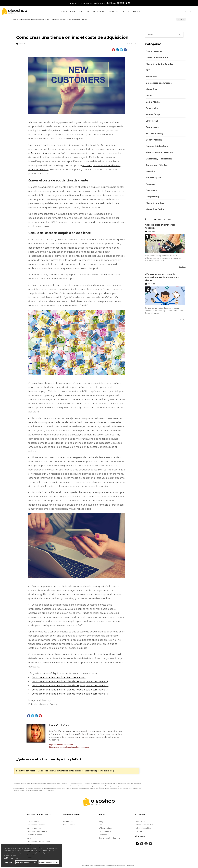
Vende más (32, 838)
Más (136, 11)
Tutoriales (151, 77)
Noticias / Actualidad (157, 146)
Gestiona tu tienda (35, 835)
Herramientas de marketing (38, 841)
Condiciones (140, 821)
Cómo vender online (157, 58)
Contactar (103, 835)
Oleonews (151, 190)
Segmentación (154, 140)
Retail (149, 96)
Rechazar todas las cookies (26, 862)
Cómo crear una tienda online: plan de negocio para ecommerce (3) (70, 690)
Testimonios (68, 821)
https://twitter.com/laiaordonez (62, 744)
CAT (179, 11)
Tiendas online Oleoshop (159, 152)
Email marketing (155, 134)
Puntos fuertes (33, 821)
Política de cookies (143, 828)
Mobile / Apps (153, 115)
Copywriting (152, 197)
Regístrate (21, 771)
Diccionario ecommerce (159, 83)
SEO (148, 70)
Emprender (152, 108)
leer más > (182, 267)
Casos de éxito (154, 51)
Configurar (10, 862)
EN (190, 11)
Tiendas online (69, 825)
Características (72, 11)
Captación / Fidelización (159, 159)
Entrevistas (152, 121)
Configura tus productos (37, 831)
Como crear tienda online (110, 838)
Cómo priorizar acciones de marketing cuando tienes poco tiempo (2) (162, 277)
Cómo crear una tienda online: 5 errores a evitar (59, 677)
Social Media (153, 102)
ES (185, 11)
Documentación (106, 831)
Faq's (101, 825)
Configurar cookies (73, 866)
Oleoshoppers (96, 11)
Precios (114, 11)
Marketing (151, 89)
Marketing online (155, 203)
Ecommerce (152, 127)
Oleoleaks (139, 831)
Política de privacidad (144, 825)
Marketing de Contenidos (160, 64)
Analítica (151, 171)
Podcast (150, 184)
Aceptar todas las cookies (49, 862)
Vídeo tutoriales (106, 828)
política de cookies (12, 858)
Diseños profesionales (36, 825)
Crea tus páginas (34, 828)
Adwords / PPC (154, 178)
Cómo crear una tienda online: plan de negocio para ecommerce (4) (70, 694)
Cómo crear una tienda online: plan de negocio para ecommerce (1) (70, 681)
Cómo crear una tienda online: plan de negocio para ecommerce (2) (70, 686)
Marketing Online (155, 209)
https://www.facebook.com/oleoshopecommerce (69, 747)
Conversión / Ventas (157, 165)
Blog (126, 11)
